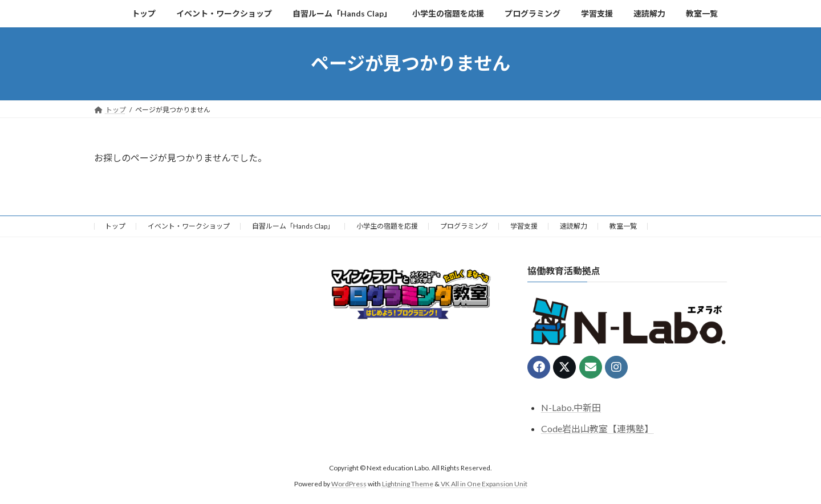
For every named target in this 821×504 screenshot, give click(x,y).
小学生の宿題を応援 (387, 226)
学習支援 (524, 226)
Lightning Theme (408, 484)
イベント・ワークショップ (189, 226)
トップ (115, 226)
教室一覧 (623, 226)
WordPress (349, 484)
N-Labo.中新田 (571, 407)
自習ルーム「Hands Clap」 (293, 226)
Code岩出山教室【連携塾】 (597, 428)
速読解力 (574, 226)
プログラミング (464, 226)
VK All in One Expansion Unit (484, 484)
